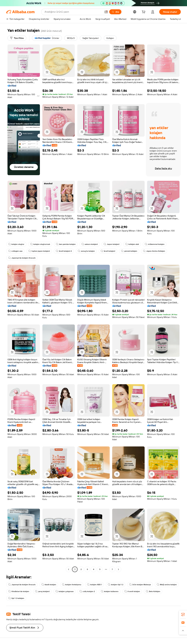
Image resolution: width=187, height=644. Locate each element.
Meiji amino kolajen (167, 585)
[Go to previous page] (69, 569)
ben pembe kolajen (66, 244)
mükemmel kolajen (155, 244)
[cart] (144, 12)
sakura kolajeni (90, 244)
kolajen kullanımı (110, 591)
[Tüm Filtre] (17, 38)
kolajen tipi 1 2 (116, 585)
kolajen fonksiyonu (72, 585)
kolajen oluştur (16, 244)
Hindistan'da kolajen (19, 591)
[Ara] (115, 12)
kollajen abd (132, 244)
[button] (106, 12)
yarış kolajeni (42, 591)
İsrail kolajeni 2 (64, 251)
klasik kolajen (49, 585)
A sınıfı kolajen (132, 591)
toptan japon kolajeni (39, 251)
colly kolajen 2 (87, 591)
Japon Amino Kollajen (154, 251)
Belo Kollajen (153, 591)
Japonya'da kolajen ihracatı (22, 258)
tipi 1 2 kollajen (16, 598)
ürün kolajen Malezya (140, 585)
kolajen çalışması (65, 591)
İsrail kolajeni (108, 251)
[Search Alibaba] (73, 12)
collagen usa (15, 251)
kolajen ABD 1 (95, 585)
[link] (183, 614)
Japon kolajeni (111, 244)
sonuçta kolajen (86, 251)
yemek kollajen (129, 251)
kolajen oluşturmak (40, 244)
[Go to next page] (118, 569)
